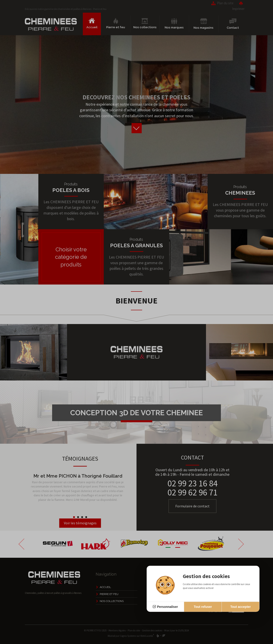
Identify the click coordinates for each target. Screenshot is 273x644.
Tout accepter (241, 607)
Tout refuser (203, 607)
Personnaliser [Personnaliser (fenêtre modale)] (168, 607)
